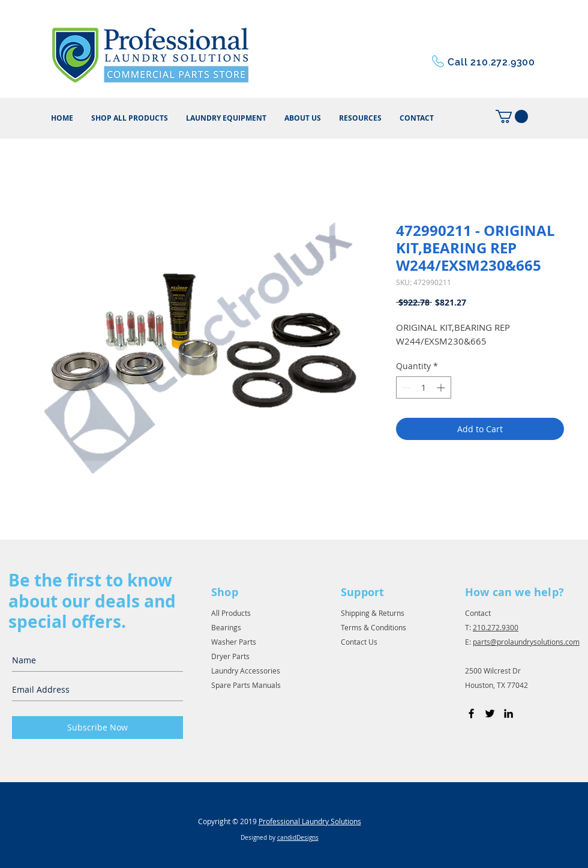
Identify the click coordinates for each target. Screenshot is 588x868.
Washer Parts (234, 642)
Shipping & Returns (373, 613)
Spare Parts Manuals (246, 685)
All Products (231, 613)
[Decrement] (405, 387)
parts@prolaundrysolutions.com (526, 642)
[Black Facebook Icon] (471, 713)
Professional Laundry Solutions (310, 821)
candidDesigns (298, 838)
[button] (360, 118)
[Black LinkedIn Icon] (508, 713)
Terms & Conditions (373, 627)
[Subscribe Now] (97, 728)
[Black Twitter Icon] (490, 713)
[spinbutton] (424, 387)
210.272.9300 (496, 627)
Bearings (226, 627)
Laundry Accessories (246, 671)
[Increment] (442, 387)
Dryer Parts (230, 656)
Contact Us (359, 642)
